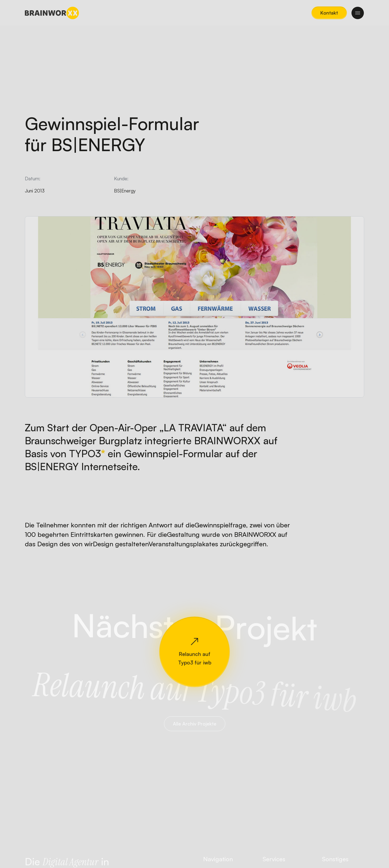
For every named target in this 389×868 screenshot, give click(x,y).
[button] (329, 13)
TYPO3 (85, 453)
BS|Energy (125, 191)
